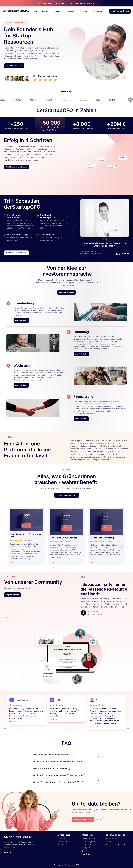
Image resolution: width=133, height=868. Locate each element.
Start (36, 11)
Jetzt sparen (87, 3)
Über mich (46, 11)
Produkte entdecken (14, 66)
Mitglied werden (12, 595)
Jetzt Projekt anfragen (120, 11)
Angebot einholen (66, 292)
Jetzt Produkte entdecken (16, 167)
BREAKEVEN (99, 614)
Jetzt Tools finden (21, 320)
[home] (16, 11)
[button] (7, 617)
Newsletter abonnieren (83, 819)
